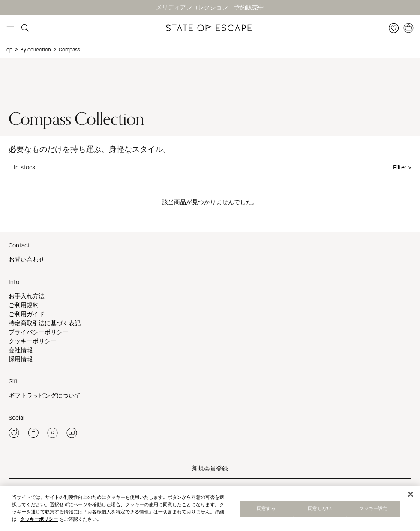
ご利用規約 (24, 305)
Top (8, 50)
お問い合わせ (27, 260)
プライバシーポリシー (39, 332)
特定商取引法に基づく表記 (45, 323)
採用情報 (21, 359)
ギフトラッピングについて (45, 396)
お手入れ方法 (27, 296)
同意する (266, 511)
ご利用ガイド (27, 314)
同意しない (320, 511)
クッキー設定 (373, 511)
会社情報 (21, 350)
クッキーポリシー (33, 341)
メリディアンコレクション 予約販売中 (210, 8)
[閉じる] (411, 497)
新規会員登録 (210, 469)
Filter (400, 167)
